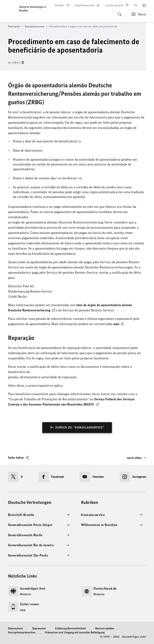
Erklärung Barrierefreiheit (70, 628)
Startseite (16, 26)
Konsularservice (36, 26)
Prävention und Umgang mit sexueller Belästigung (75, 632)
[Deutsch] (136, 5)
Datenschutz (15, 628)
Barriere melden (105, 628)
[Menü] (138, 14)
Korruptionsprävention (22, 632)
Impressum (39, 628)
